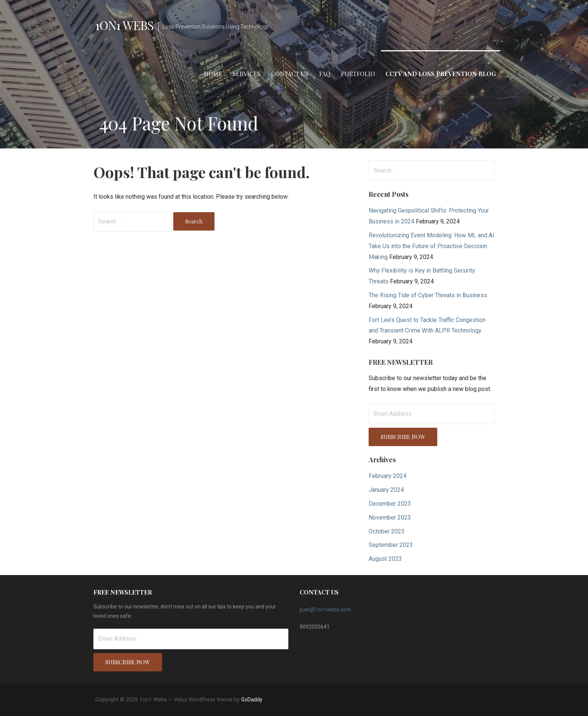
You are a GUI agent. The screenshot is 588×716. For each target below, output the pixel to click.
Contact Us (290, 74)
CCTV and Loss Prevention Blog (441, 74)
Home (213, 74)
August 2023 (385, 559)
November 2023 (390, 518)
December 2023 (390, 504)
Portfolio (358, 74)
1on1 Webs (124, 25)
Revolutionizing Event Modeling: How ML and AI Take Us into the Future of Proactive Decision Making (431, 246)
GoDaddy (252, 700)
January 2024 (386, 490)
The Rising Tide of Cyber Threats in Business (428, 295)
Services (247, 74)
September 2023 (391, 545)
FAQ (325, 74)
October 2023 (387, 531)
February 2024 (388, 476)
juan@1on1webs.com (325, 610)
